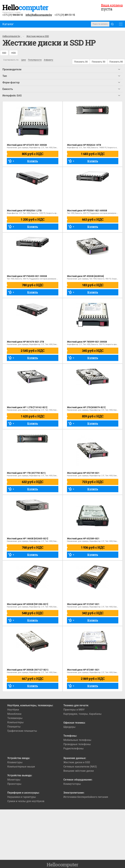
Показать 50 (99, 62)
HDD (14, 53)
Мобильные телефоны (77, 740)
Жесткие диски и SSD (77, 762)
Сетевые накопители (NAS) (80, 767)
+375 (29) (12, 15)
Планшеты (14, 727)
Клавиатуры (15, 762)
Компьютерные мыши (21, 767)
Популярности (35, 60)
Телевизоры (15, 718)
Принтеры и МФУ (74, 710)
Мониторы (14, 780)
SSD (4, 53)
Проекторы (14, 784)
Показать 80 (116, 62)
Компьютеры (15, 722)
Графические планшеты (22, 731)
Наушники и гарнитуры (22, 797)
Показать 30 (81, 62)
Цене (23, 60)
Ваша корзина (112, 5)
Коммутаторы (72, 784)
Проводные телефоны (77, 744)
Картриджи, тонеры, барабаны (82, 714)
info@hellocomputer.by (39, 15)
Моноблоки (14, 714)
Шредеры (69, 727)
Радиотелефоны (74, 748)
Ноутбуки (13, 710)
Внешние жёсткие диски (79, 771)
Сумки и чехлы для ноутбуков (26, 801)
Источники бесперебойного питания (86, 797)
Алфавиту (48, 60)
